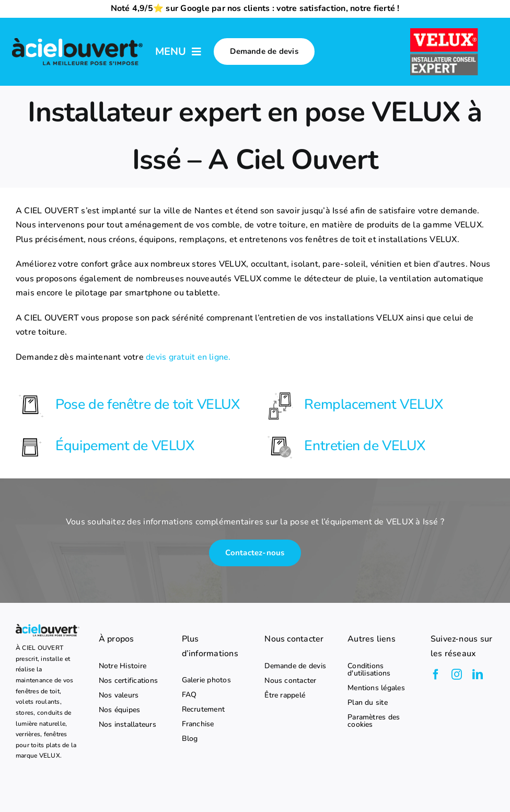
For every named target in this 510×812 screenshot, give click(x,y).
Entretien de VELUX (364, 445)
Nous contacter (290, 681)
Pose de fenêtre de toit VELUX (147, 404)
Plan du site (368, 703)
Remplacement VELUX (373, 404)
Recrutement (204, 710)
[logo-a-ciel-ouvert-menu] (77, 39)
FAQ (189, 695)
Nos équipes (120, 710)
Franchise (198, 724)
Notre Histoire (123, 666)
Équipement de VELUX (125, 445)
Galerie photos (206, 680)
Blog (190, 739)
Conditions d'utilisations (369, 670)
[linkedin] (478, 674)
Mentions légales (376, 688)
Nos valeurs (119, 695)
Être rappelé (285, 695)
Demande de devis (295, 666)
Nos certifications (128, 681)
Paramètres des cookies (374, 721)
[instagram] (457, 674)
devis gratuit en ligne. (188, 357)
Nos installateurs (128, 725)
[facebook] (436, 674)
